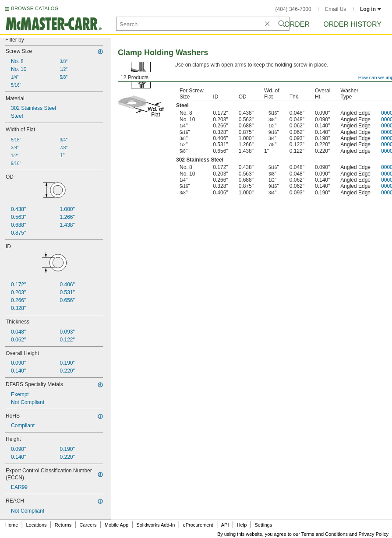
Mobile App (117, 525)
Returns (63, 525)
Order (297, 24)
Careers (88, 525)
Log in (371, 9)
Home (12, 525)
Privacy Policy (374, 534)
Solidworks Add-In (155, 525)
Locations (37, 525)
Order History (352, 24)
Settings (263, 525)
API (225, 525)
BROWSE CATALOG (35, 8)
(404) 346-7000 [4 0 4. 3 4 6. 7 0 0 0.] (293, 9)
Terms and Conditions (325, 534)
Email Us (335, 9)
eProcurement (198, 525)
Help (242, 525)
